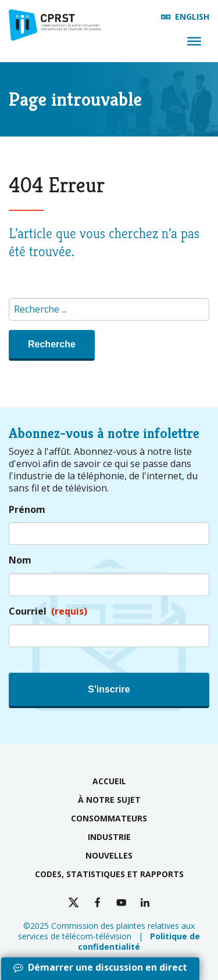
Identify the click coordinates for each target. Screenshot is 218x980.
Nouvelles (109, 855)
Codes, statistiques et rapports (109, 874)
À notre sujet (109, 800)
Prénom (27, 510)
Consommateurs (109, 818)
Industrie (109, 837)
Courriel (48, 611)
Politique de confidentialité (139, 941)
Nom (20, 560)
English (192, 17)
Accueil (109, 781)
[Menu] (194, 41)
